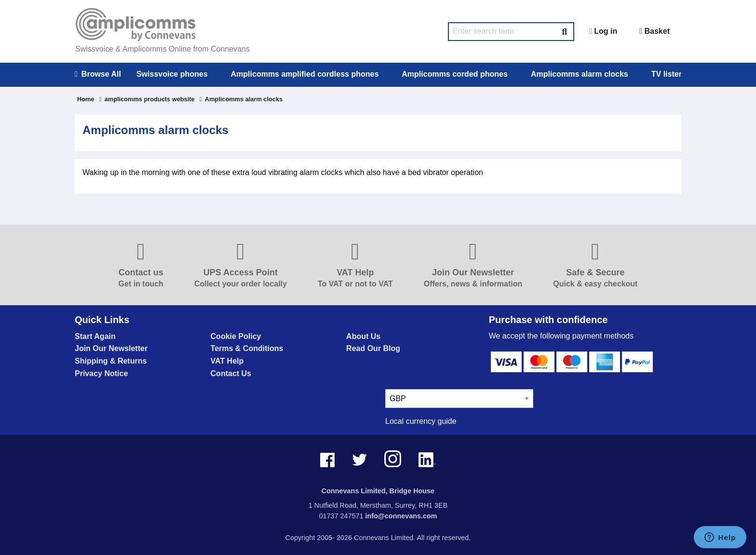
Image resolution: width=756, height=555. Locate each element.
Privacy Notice (101, 373)
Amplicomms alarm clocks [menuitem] (580, 74)
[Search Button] (565, 30)
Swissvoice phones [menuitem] (172, 74)
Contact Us (231, 373)
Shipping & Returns (111, 361)
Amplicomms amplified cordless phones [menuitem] (305, 74)
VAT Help (227, 361)
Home (86, 99)
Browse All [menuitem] (98, 74)
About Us (363, 336)
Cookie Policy (236, 336)
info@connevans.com (401, 516)
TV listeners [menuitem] (673, 74)
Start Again (95, 336)
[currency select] (459, 399)
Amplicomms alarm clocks (241, 99)
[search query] (511, 32)
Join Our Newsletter (111, 348)
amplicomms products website (147, 99)
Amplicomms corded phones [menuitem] (455, 74)
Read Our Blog (373, 348)
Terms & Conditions (247, 348)
